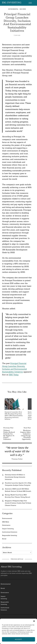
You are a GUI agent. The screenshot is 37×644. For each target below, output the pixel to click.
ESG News (23, 9)
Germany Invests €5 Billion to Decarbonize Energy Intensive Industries (15, 477)
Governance (6, 525)
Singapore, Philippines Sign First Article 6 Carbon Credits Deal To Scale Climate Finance (18, 503)
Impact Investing (8, 529)
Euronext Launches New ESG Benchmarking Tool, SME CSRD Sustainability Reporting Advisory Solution (14, 416)
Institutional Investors (10, 532)
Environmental (13, 9)
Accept (18, 639)
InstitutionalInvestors (5, 609)
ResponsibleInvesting (5, 603)
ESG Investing (12, 3)
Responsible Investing (10, 535)
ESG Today (14, 375)
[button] (34, 621)
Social (4, 539)
